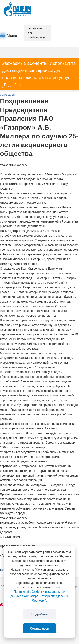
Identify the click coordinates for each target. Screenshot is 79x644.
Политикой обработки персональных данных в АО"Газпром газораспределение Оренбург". (39, 596)
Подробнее (13, 85)
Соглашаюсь (40, 628)
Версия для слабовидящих (37, 33)
